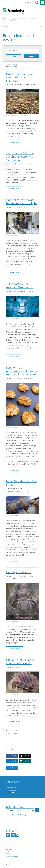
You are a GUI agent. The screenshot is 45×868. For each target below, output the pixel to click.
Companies (13, 788)
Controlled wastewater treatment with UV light (21, 202)
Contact (9, 852)
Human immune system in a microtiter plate (21, 661)
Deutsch (27, 3)
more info (15, 142)
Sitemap (9, 849)
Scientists (13, 790)
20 (23, 67)
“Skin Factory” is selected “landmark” (19, 286)
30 (27, 67)
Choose (37, 810)
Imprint (9, 854)
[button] (12, 756)
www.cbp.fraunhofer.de (16, 815)
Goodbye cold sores (19, 572)
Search (37, 3)
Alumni (12, 792)
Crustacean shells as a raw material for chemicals (20, 77)
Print (12, 768)
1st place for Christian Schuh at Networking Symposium (20, 157)
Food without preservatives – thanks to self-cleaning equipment (22, 371)
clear (14, 56)
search (31, 56)
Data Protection (12, 856)
